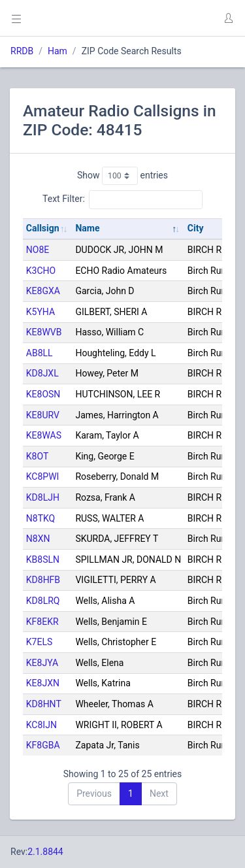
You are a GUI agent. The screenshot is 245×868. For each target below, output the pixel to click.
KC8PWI (43, 476)
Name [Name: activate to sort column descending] (87, 228)
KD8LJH (43, 497)
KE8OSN (43, 394)
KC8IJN (41, 725)
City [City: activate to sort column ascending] (196, 228)
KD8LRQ (43, 601)
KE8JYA (42, 663)
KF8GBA (43, 745)
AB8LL (40, 353)
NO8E (38, 250)
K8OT (37, 456)
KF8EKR (42, 622)
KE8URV (43, 415)
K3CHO (41, 271)
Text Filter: (122, 199)
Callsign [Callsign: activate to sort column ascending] (43, 228)
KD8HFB (43, 580)
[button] (228, 18)
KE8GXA (43, 291)
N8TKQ (41, 518)
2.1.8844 (45, 852)
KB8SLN (43, 559)
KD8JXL (42, 373)
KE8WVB (44, 332)
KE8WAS (44, 435)
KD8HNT (44, 704)
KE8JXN (43, 683)
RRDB (22, 51)
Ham (57, 51)
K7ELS (39, 642)
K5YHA (41, 312)
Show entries (122, 176)
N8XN (38, 539)
